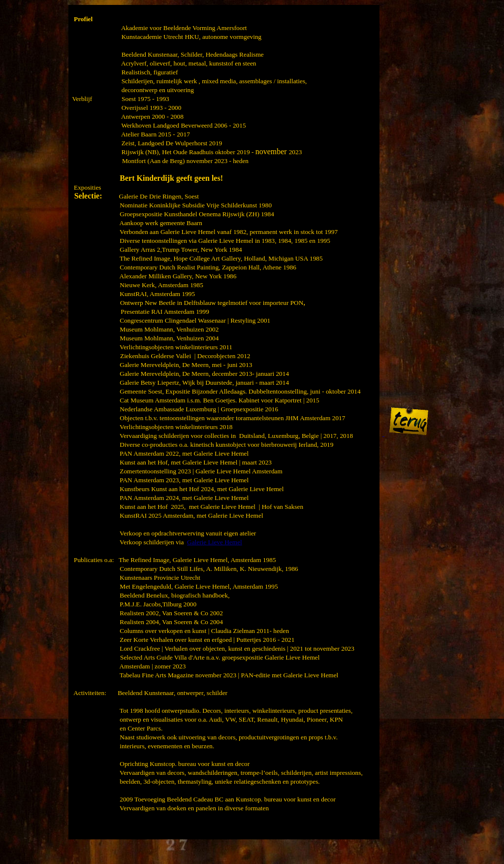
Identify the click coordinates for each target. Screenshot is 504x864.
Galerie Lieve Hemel (215, 542)
